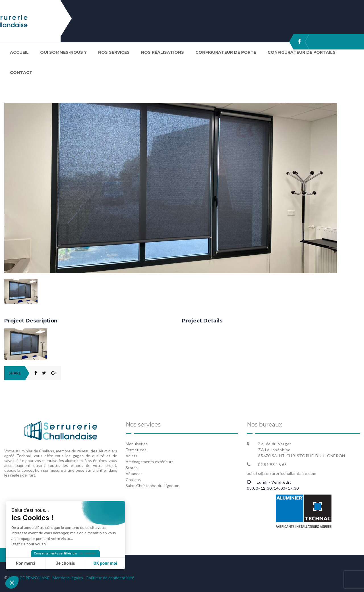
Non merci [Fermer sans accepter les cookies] (25, 563)
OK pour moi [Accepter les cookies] (105, 563)
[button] (12, 582)
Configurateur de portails (302, 52)
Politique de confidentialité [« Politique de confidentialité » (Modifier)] (110, 578)
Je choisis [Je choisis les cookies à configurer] (65, 563)
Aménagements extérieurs (150, 462)
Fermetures (136, 450)
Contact (21, 73)
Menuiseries (137, 444)
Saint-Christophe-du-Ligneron (153, 486)
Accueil (19, 52)
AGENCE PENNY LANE (29, 578)
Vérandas (134, 474)
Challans (133, 480)
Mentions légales (68, 578)
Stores (132, 468)
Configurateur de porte (226, 52)
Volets (132, 456)
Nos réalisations (163, 52)
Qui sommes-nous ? (63, 52)
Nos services (114, 52)
